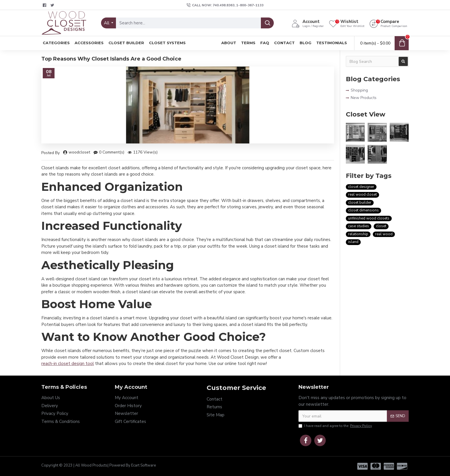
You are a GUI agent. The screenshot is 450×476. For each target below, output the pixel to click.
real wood (384, 234)
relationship (358, 234)
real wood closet (362, 195)
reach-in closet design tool (68, 364)
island (353, 242)
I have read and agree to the (336, 426)
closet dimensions (363, 210)
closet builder (360, 203)
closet (381, 226)
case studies (359, 226)
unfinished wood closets (369, 218)
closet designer (361, 187)
